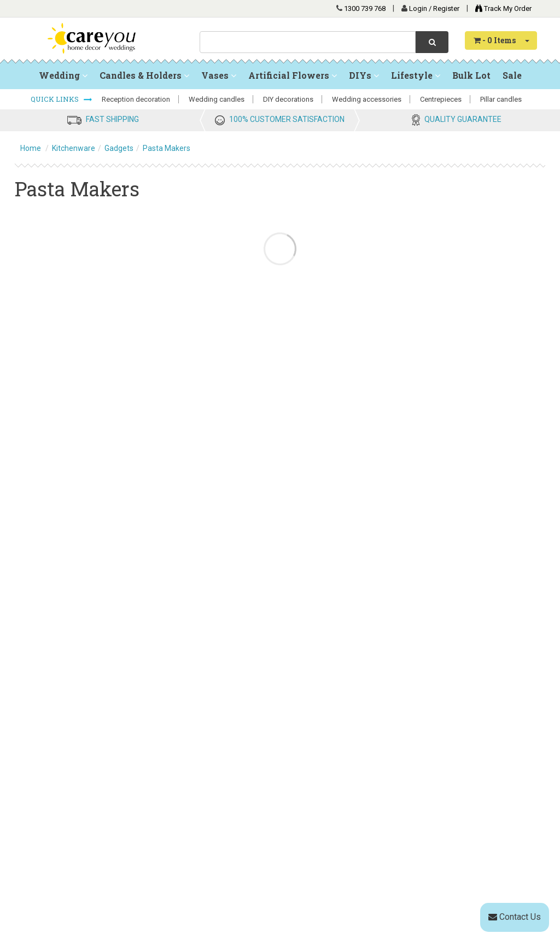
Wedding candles (217, 99)
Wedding (63, 75)
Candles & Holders (144, 75)
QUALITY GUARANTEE (463, 119)
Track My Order (501, 8)
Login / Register (435, 8)
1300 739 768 (365, 8)
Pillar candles (501, 99)
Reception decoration (136, 99)
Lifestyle (416, 75)
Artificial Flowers (293, 75)
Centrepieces (441, 99)
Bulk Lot (471, 75)
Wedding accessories (367, 99)
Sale (512, 75)
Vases (219, 75)
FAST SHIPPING (112, 119)
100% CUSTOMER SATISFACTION (287, 119)
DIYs (364, 75)
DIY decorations (288, 99)
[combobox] (308, 42)
